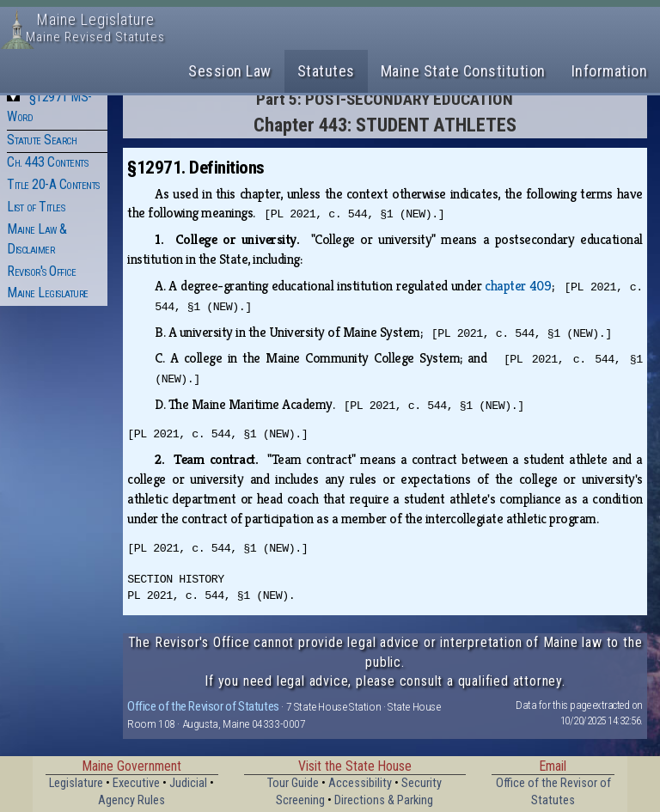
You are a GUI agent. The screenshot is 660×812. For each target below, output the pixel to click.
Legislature (76, 783)
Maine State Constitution (463, 71)
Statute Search (42, 140)
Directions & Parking (384, 800)
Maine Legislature (48, 293)
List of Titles (36, 207)
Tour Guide (293, 783)
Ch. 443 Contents (47, 162)
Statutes (326, 71)
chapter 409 (518, 286)
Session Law (230, 71)
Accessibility (360, 783)
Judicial (188, 783)
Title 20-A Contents (53, 184)
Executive (136, 783)
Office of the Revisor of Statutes (203, 706)
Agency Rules (131, 800)
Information (610, 71)
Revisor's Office (41, 271)
